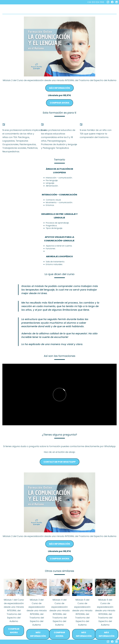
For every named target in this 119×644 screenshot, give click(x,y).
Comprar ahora (60, 103)
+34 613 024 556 (96, 2)
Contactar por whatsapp (60, 462)
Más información (59, 88)
